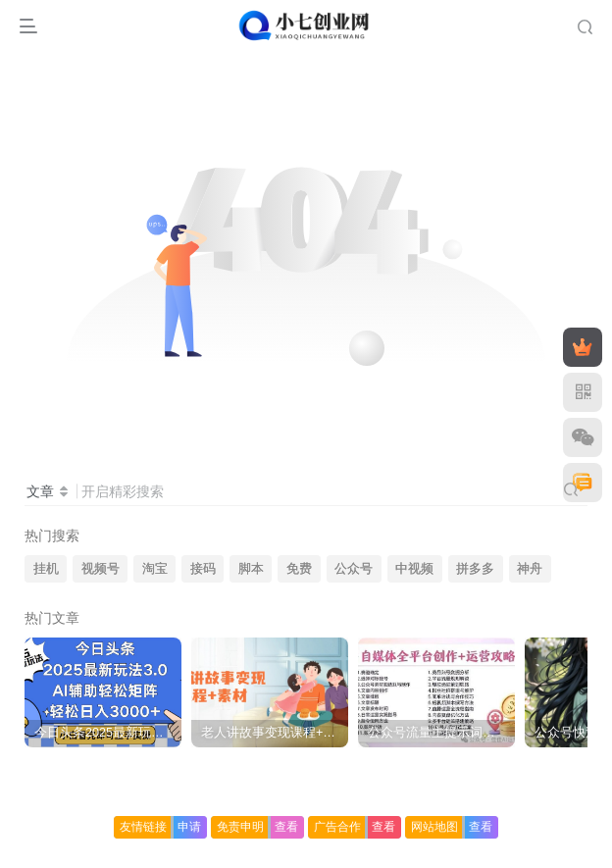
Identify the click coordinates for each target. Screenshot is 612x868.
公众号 (354, 569)
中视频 (414, 569)
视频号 (101, 569)
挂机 (46, 569)
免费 (299, 569)
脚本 (251, 569)
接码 (203, 569)
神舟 (530, 569)
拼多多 (475, 569)
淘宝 (155, 569)
